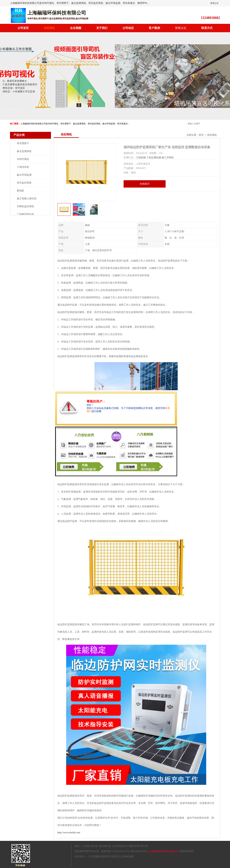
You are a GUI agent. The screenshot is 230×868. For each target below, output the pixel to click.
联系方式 (207, 28)
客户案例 (154, 28)
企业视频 (76, 28)
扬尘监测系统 (24, 151)
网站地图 (129, 857)
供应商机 (49, 28)
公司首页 (23, 28)
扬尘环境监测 (24, 175)
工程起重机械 (154, 158)
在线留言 (145, 184)
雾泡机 (20, 191)
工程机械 (141, 158)
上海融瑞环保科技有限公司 (164, 851)
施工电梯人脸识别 (27, 199)
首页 (201, 135)
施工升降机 (168, 158)
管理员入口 (117, 857)
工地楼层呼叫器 (25, 214)
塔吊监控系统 (24, 183)
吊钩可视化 (23, 159)
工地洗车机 (23, 167)
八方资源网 (94, 857)
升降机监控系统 (25, 206)
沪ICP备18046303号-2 (137, 851)
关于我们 (102, 28)
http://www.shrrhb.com (69, 833)
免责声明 (105, 857)
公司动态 (128, 28)
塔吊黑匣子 (23, 143)
